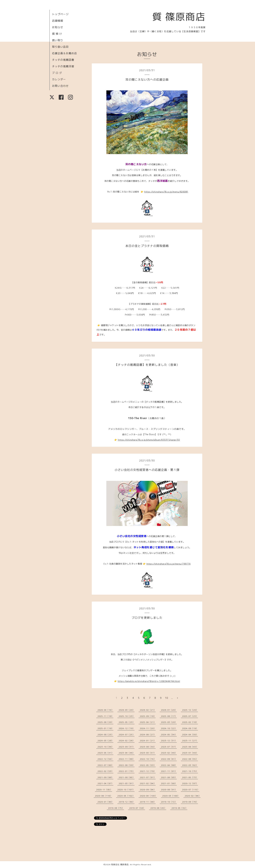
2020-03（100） (171, 796)
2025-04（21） (148, 722)
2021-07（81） (148, 777)
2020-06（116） (104, 796)
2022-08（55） (190, 759)
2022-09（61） (169, 759)
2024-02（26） (127, 741)
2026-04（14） (105, 710)
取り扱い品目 (60, 47)
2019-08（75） (116, 808)
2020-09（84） (148, 790)
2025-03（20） (169, 722)
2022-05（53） (148, 765)
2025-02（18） (190, 722)
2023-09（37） (127, 747)
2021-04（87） (105, 783)
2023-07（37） (169, 747)
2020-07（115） (191, 790)
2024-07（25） (127, 735)
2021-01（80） (169, 783)
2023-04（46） (127, 753)
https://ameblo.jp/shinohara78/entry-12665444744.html (149, 681)
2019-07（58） (137, 808)
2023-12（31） (169, 741)
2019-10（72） (169, 802)
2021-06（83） (169, 777)
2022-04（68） (169, 765)
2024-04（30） (190, 735)
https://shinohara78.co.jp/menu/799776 (169, 564)
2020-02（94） (193, 796)
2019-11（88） (148, 802)
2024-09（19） (190, 728)
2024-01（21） (148, 741)
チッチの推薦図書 (63, 60)
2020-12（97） (190, 783)
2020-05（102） (126, 796)
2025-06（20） (105, 722)
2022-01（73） (127, 771)
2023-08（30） (148, 747)
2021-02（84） (148, 783)
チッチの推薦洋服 (63, 66)
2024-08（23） (105, 735)
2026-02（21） (148, 710)
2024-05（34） (169, 735)
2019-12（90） (127, 802)
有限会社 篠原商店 (120, 864)
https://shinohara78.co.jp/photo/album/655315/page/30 (149, 440)
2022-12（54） (105, 759)
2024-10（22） (169, 728)
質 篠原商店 (179, 17)
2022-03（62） (190, 765)
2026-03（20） (127, 710)
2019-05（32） (179, 808)
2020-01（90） (105, 802)
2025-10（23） (127, 716)
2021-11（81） (169, 771)
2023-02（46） (169, 753)
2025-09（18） (148, 716)
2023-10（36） (105, 747)
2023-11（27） (190, 741)
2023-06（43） (190, 747)
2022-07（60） (105, 765)
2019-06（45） (158, 808)
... (172, 698)
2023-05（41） (105, 753)
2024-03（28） (105, 741)
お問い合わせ (60, 86)
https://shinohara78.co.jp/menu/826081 (166, 192)
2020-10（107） (126, 790)
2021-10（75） (190, 771)
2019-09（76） (190, 802)
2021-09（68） (105, 777)
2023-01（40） (190, 753)
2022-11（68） (127, 759)
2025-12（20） (190, 710)
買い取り (58, 40)
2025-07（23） (190, 716)
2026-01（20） (169, 710)
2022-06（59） (127, 765)
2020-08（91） (169, 790)
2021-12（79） (148, 771)
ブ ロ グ (57, 73)
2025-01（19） (105, 728)
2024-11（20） (148, 728)
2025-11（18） (105, 716)
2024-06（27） (148, 735)
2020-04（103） (148, 796)
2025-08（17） (169, 716)
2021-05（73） (190, 777)
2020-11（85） (104, 790)
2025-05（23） (127, 722)
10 (167, 698)
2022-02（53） (105, 771)
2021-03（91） (127, 783)
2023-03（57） (148, 753)
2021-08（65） (127, 777)
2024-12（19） (127, 728)
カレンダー (59, 79)
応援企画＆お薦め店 (64, 53)
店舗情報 (58, 21)
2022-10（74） (148, 759)
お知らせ (58, 27)
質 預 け (57, 34)
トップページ (60, 14)
